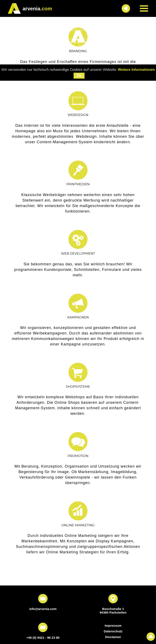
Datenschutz (113, 631)
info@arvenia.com (43, 609)
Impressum (113, 626)
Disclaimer (113, 637)
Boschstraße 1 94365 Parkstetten (113, 611)
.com (37, 9)
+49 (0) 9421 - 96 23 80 (43, 638)
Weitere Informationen (136, 70)
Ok (79, 76)
